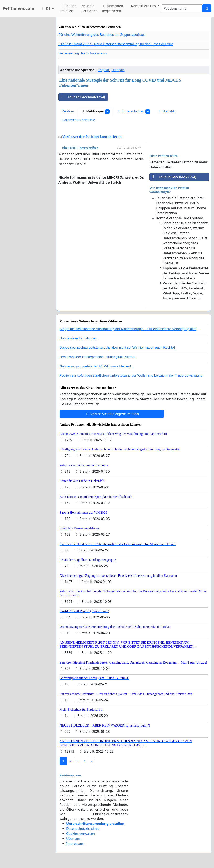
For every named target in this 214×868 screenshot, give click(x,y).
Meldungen (95, 111)
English (103, 70)
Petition (68, 111)
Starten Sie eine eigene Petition (112, 414)
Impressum (75, 844)
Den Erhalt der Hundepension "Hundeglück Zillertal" (98, 357)
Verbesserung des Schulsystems (83, 53)
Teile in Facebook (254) (82, 97)
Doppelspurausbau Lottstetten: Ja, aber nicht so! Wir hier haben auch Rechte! (117, 348)
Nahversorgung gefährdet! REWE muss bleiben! (95, 366)
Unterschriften (134, 111)
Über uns (73, 839)
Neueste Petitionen (89, 8)
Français (118, 70)
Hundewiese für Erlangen (78, 338)
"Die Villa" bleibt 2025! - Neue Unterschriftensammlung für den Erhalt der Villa (116, 44)
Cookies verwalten (81, 834)
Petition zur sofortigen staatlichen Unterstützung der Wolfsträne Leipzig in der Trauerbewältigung (131, 375)
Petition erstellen (68, 8)
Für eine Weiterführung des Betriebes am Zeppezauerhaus (102, 35)
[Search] (182, 8)
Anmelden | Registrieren (114, 8)
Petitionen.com (18, 8)
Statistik (166, 111)
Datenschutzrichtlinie (78, 120)
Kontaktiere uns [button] (144, 6)
